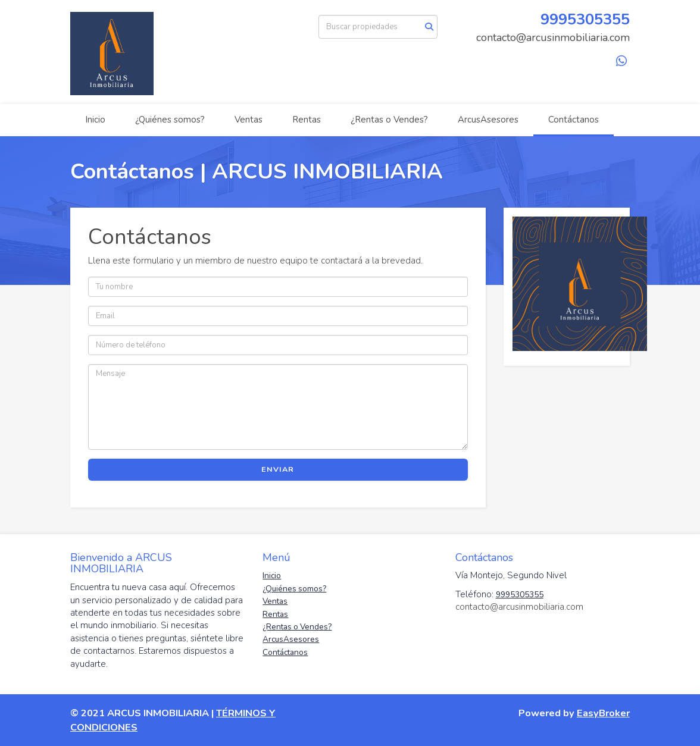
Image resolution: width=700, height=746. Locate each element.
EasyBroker (603, 713)
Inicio (95, 120)
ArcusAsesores (488, 120)
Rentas (307, 120)
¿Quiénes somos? (170, 120)
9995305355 (585, 19)
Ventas (249, 120)
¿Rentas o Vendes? (389, 120)
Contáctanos (574, 120)
